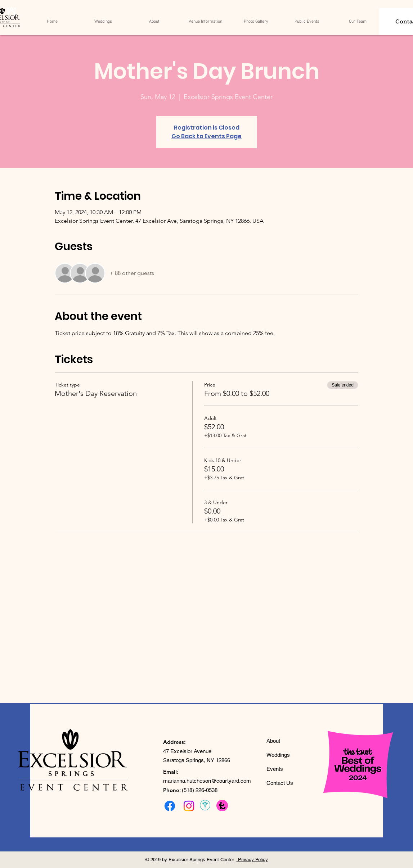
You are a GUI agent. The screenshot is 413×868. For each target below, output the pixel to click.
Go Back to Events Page (206, 136)
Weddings (278, 755)
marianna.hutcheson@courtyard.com (207, 781)
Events (275, 769)
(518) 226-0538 (200, 790)
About (273, 741)
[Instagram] (189, 806)
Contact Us (280, 783)
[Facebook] (170, 806)
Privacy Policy (252, 860)
